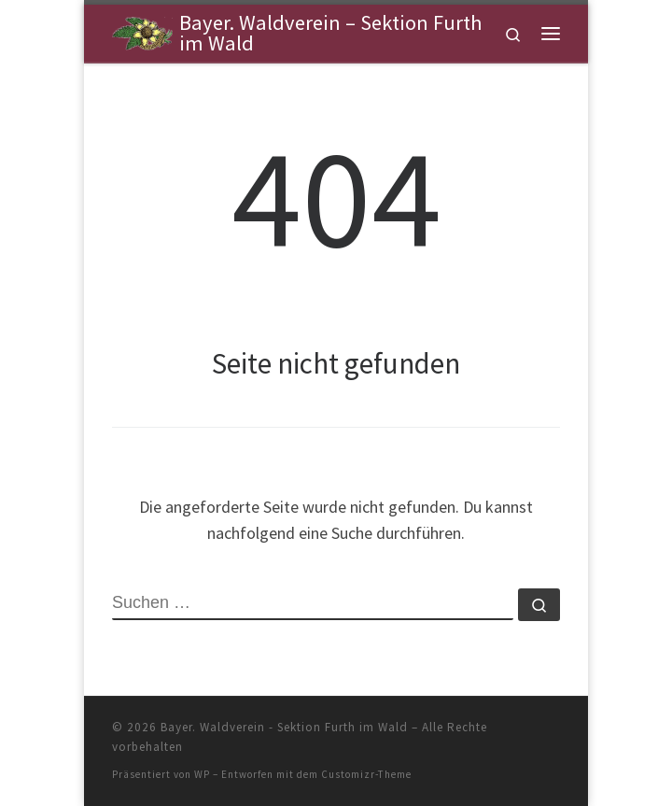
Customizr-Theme (366, 774)
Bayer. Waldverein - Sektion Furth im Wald (284, 727)
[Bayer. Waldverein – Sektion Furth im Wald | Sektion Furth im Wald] (142, 31)
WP (202, 774)
